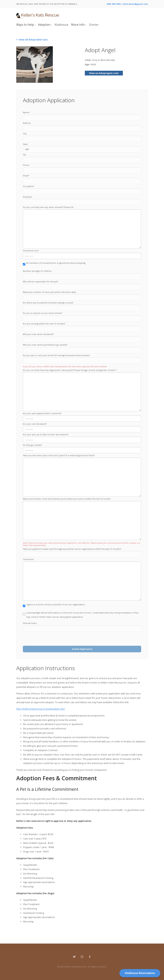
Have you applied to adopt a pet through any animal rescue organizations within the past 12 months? (72, 549)
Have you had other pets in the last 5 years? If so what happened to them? (59, 455)
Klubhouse (62, 25)
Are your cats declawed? (35, 424)
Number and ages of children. (37, 271)
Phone (26, 165)
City (25, 134)
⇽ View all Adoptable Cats (32, 40)
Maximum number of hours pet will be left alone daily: (50, 292)
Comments (28, 559)
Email (26, 176)
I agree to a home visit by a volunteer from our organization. (54, 606)
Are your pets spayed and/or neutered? (42, 413)
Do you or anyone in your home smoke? (43, 313)
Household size (31, 251)
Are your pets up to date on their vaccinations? (46, 434)
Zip (24, 154)
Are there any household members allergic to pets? (48, 303)
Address (27, 123)
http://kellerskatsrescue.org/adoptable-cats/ (41, 709)
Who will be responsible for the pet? (40, 281)
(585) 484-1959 (113, 4)
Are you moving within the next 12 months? (44, 324)
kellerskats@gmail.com (135, 4)
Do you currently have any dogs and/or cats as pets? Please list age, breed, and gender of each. (70, 370)
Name (26, 112)
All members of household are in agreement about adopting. (54, 264)
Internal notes (30, 623)
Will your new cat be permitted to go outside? (45, 345)
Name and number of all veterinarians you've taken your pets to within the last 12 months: (67, 499)
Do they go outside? (32, 445)
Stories (94, 25)
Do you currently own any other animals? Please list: (48, 207)
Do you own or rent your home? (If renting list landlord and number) (56, 355)
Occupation (29, 186)
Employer (28, 197)
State (25, 144)
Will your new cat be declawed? (38, 334)
